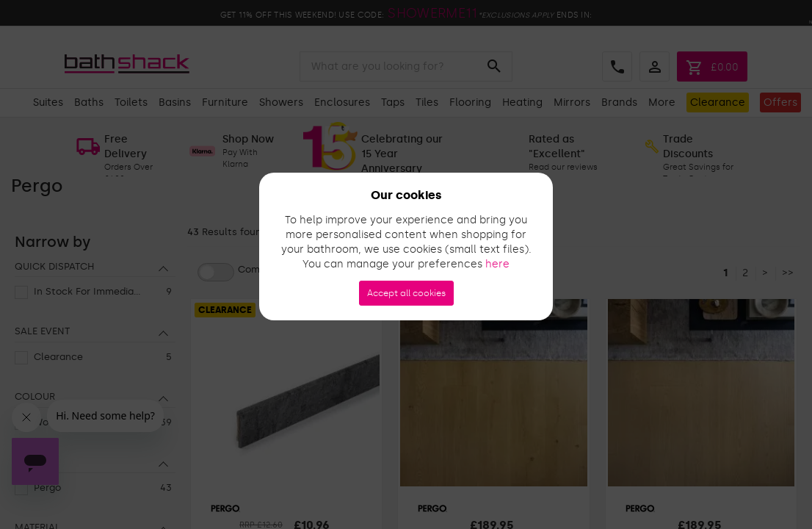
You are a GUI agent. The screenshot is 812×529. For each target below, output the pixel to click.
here (497, 264)
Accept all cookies (406, 293)
